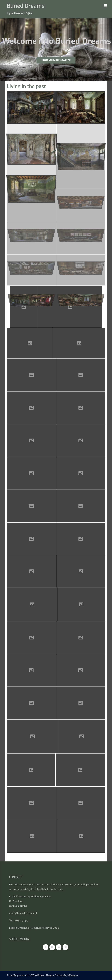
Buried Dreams (26, 6)
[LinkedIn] (59, 947)
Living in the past (26, 86)
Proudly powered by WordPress (26, 976)
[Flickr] (52, 947)
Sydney (59, 976)
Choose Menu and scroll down (56, 60)
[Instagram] (65, 947)
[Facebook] (46, 947)
